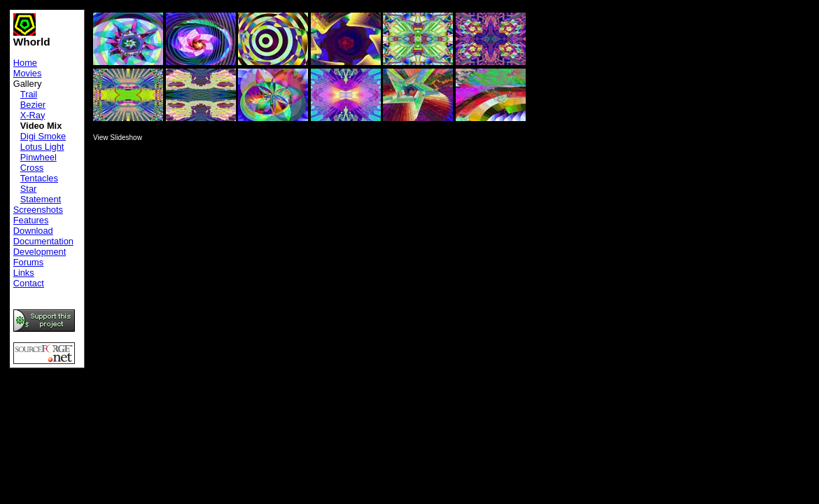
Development (40, 252)
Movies (28, 73)
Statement (41, 199)
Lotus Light (42, 147)
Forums (28, 262)
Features (31, 220)
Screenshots (38, 210)
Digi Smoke (43, 136)
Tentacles (39, 178)
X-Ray (33, 115)
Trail (29, 94)
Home (25, 63)
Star (28, 189)
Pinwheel (38, 157)
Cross (32, 168)
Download (33, 231)
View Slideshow (118, 138)
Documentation (43, 241)
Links (24, 273)
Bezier (33, 105)
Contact (29, 283)
